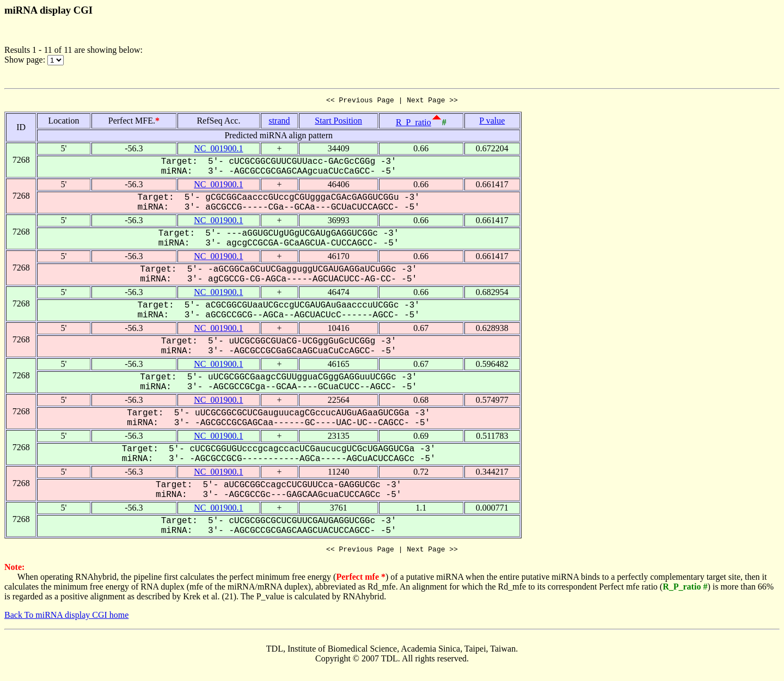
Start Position (338, 122)
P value (492, 122)
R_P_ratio (414, 124)
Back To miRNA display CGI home (66, 618)
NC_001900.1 (218, 150)
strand (279, 122)
